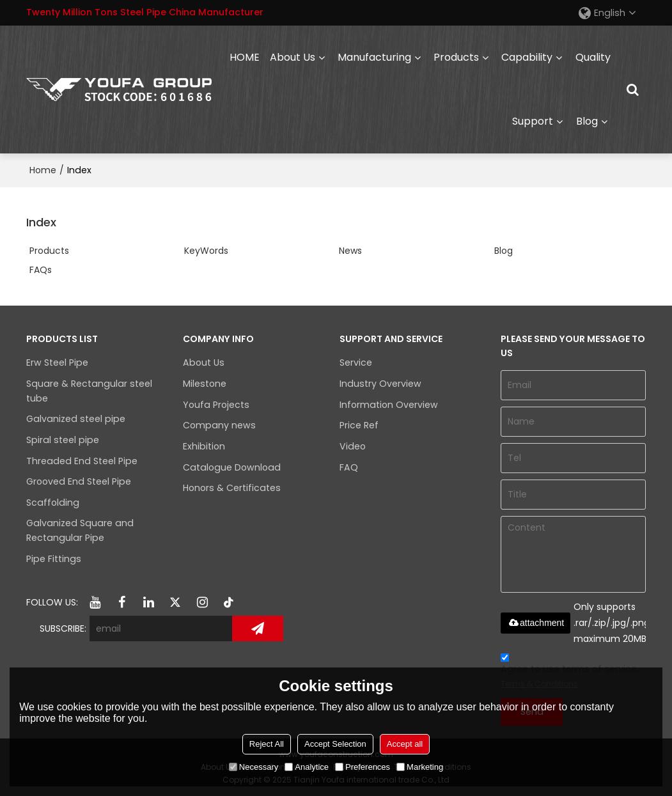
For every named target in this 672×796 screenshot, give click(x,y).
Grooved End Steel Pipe (79, 481)
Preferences (363, 767)
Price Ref (359, 425)
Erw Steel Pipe (57, 363)
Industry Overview (380, 384)
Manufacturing (374, 57)
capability (527, 57)
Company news (219, 425)
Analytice (307, 767)
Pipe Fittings (54, 559)
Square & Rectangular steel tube (89, 391)
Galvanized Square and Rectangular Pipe (80, 530)
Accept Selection (335, 744)
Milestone (205, 384)
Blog (587, 121)
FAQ (349, 467)
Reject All (267, 744)
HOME (245, 57)
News (350, 251)
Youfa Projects (216, 405)
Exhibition (204, 446)
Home (43, 170)
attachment (535, 623)
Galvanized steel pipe (76, 419)
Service (356, 363)
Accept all (405, 744)
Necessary (254, 767)
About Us (293, 57)
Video (353, 446)
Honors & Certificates (232, 488)
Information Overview (389, 405)
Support (533, 121)
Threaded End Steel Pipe (82, 461)
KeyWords (206, 251)
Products (456, 57)
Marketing (420, 767)
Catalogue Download (232, 467)
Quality (593, 57)
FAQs (41, 270)
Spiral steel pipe (63, 440)
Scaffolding (53, 503)
